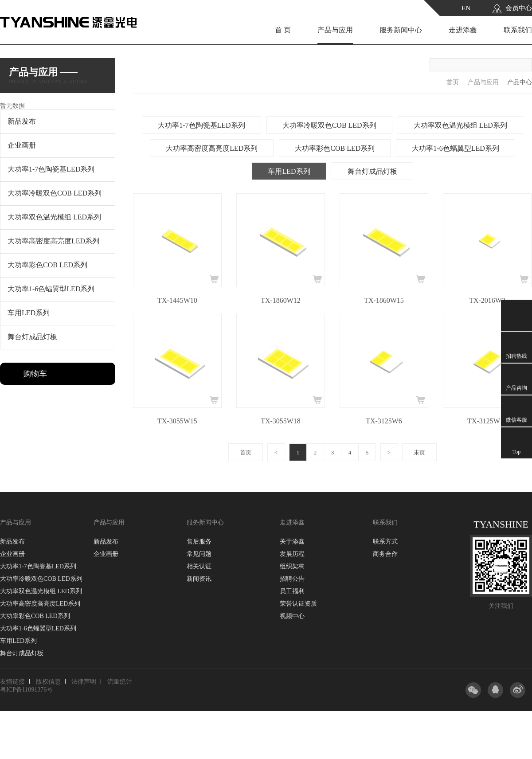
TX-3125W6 (384, 421)
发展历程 (292, 554)
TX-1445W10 (177, 300)
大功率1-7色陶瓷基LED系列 (201, 125)
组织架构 (292, 566)
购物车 (35, 374)
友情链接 (12, 682)
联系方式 (385, 542)
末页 (419, 452)
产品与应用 (335, 30)
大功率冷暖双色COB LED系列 (329, 125)
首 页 (283, 30)
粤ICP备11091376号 (26, 690)
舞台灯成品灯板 (372, 171)
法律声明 (84, 682)
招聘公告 (292, 579)
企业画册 (12, 554)
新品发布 (12, 542)
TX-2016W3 (487, 300)
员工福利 (292, 591)
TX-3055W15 (177, 421)
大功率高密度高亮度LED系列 (212, 148)
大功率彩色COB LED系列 (335, 148)
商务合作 (385, 554)
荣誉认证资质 (298, 604)
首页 (453, 82)
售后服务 (199, 542)
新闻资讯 (199, 579)
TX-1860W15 (384, 300)
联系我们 (518, 30)
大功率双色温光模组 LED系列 (460, 125)
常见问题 (199, 554)
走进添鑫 (463, 30)
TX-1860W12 (281, 300)
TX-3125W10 (487, 421)
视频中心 (292, 616)
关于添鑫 (292, 542)
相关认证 (199, 566)
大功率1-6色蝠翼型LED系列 (455, 148)
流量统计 (120, 682)
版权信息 (48, 682)
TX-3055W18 (281, 421)
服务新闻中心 (401, 30)
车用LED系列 (289, 171)
